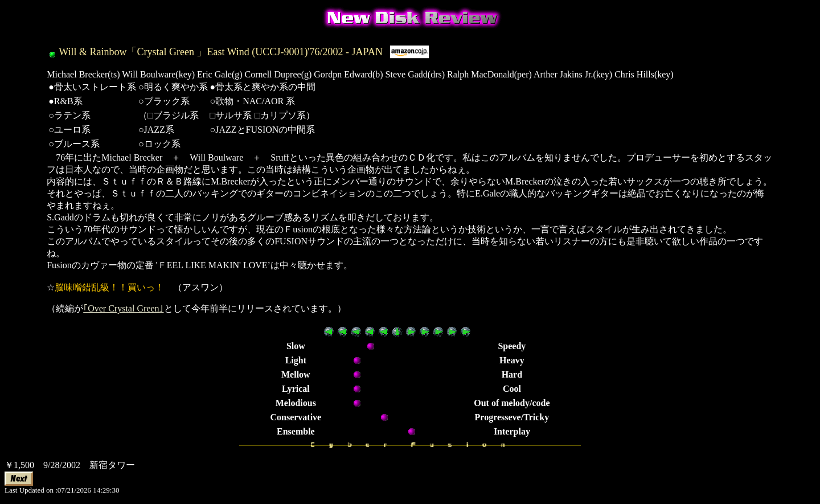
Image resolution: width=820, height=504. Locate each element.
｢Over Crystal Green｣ (123, 308)
